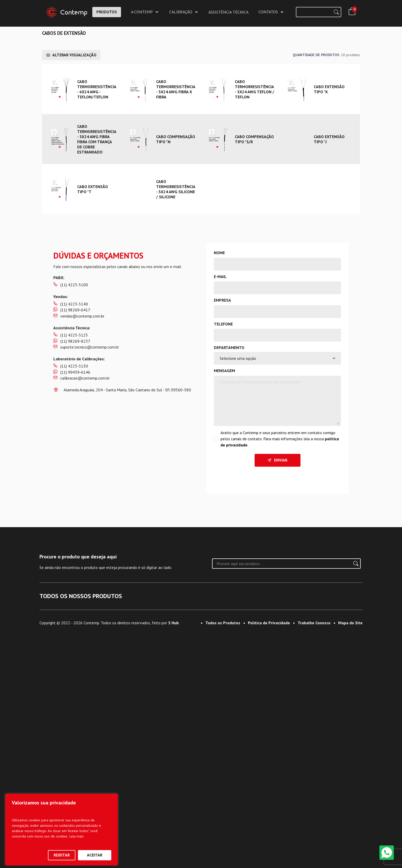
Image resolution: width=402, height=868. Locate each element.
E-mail (220, 277)
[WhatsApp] (387, 853)
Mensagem (224, 371)
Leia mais (77, 836)
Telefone (223, 324)
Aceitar (95, 855)
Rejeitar (62, 855)
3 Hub (173, 857)
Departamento (229, 348)
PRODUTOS (107, 12)
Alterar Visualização (71, 55)
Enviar (277, 460)
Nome (219, 253)
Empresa (222, 300)
